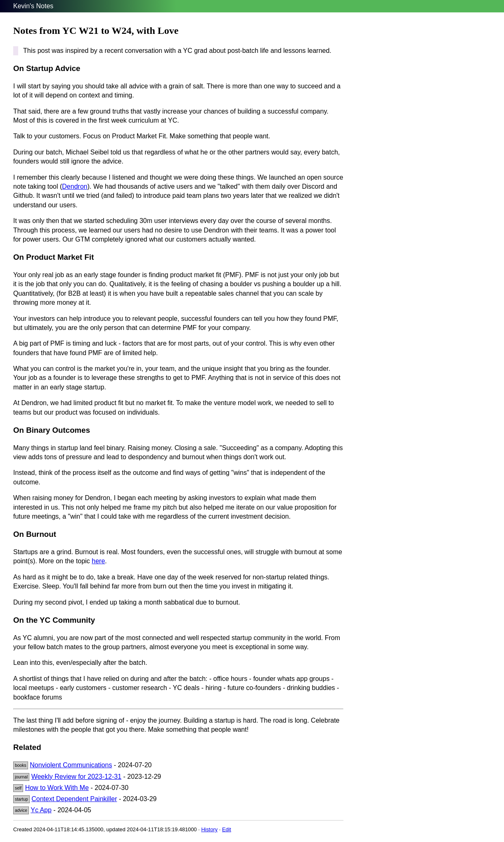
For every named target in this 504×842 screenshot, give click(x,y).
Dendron (75, 186)
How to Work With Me (57, 788)
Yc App (41, 810)
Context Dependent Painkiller (74, 799)
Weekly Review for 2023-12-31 (76, 777)
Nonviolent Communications (71, 765)
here (98, 561)
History (209, 829)
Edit (227, 829)
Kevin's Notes (33, 6)
